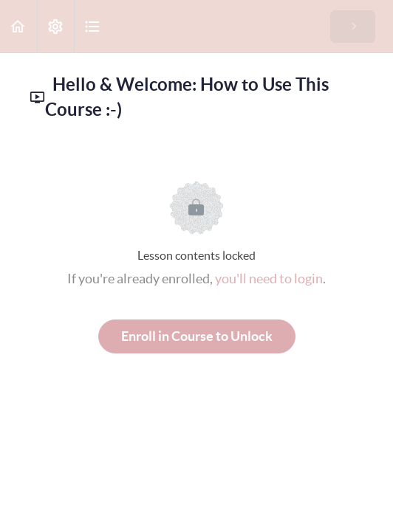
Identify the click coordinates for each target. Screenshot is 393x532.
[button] (18, 26)
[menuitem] (55, 26)
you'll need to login (269, 279)
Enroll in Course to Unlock (197, 336)
